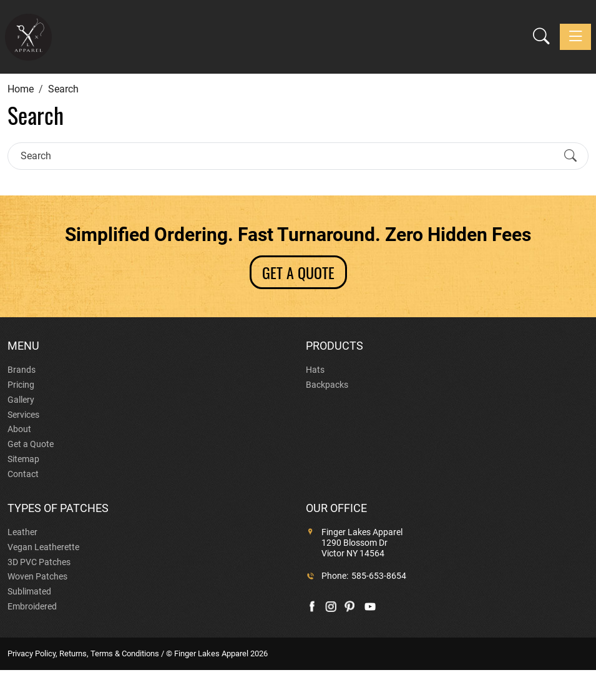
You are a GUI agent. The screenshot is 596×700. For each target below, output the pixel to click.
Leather (22, 532)
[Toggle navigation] (575, 37)
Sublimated (29, 591)
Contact (23, 474)
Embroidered (32, 606)
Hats (315, 370)
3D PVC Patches (39, 562)
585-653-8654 (379, 576)
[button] (541, 37)
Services (23, 415)
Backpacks (327, 385)
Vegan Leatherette (43, 547)
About (19, 429)
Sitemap (23, 459)
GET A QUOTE (298, 272)
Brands (22, 370)
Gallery (21, 400)
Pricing (21, 385)
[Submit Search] (570, 156)
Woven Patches (37, 576)
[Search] (287, 156)
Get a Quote (31, 444)
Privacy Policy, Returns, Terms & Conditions (83, 653)
